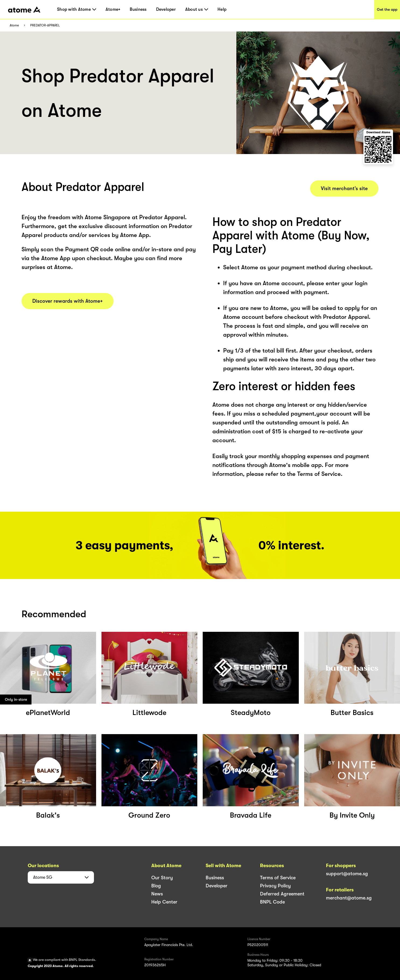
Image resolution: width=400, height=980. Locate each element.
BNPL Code (272, 902)
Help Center (164, 902)
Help (222, 9)
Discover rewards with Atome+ (68, 301)
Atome (14, 25)
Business (138, 9)
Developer (166, 9)
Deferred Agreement (282, 894)
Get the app (387, 9)
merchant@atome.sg (349, 898)
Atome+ (113, 9)
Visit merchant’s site (344, 189)
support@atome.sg (347, 874)
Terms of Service (278, 878)
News (157, 894)
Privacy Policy (275, 886)
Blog (156, 886)
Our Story (162, 878)
